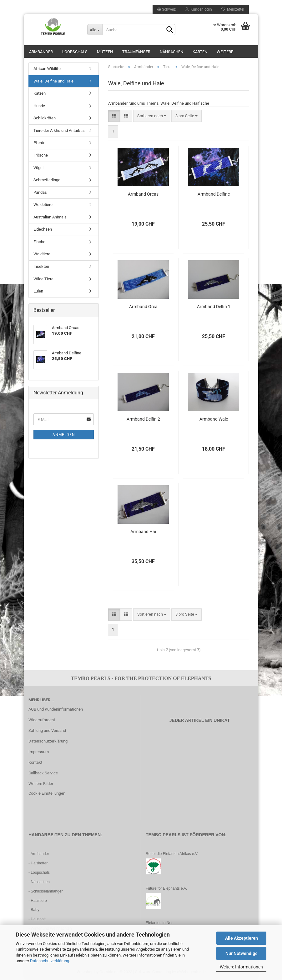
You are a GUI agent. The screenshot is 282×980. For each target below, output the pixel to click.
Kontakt (35, 762)
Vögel (38, 168)
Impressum (39, 752)
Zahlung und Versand (47, 730)
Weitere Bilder (41, 784)
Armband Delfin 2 (143, 419)
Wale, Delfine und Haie (53, 81)
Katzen (40, 93)
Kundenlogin (199, 9)
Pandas (40, 192)
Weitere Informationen (241, 967)
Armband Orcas (143, 194)
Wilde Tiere (43, 279)
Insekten (41, 266)
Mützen (105, 52)
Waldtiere (42, 254)
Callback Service (43, 773)
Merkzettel (233, 9)
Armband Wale (214, 419)
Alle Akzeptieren (242, 938)
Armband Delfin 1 (214, 307)
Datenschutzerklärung (50, 961)
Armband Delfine (214, 194)
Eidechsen (43, 229)
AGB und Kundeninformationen (56, 709)
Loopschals (75, 52)
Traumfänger (136, 52)
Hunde (39, 106)
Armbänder (41, 52)
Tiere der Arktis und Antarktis (59, 130)
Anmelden (64, 435)
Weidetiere (43, 205)
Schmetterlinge (47, 180)
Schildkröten (45, 118)
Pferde (39, 143)
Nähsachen (171, 52)
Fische (39, 242)
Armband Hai (143, 532)
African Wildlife (47, 69)
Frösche (41, 155)
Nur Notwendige (242, 953)
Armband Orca (143, 307)
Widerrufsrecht (42, 720)
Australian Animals (50, 217)
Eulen (38, 291)
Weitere (225, 52)
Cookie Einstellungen (47, 793)
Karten (200, 52)
